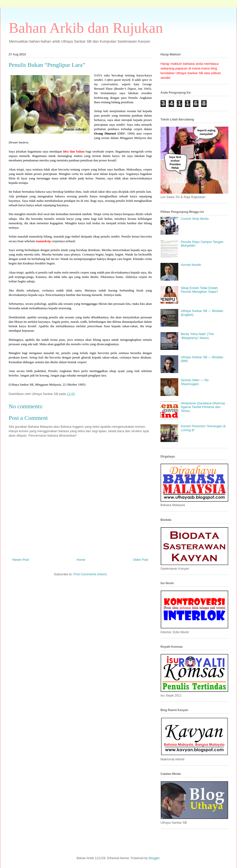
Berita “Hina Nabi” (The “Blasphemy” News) (197, 336)
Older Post (141, 560)
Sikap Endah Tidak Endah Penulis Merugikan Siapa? (199, 290)
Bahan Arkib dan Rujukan (86, 28)
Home (81, 560)
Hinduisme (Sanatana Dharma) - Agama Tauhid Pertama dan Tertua (204, 407)
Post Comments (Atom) (90, 574)
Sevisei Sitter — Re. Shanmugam (195, 382)
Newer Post (21, 560)
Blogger (154, 858)
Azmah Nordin (191, 265)
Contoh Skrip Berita (195, 219)
